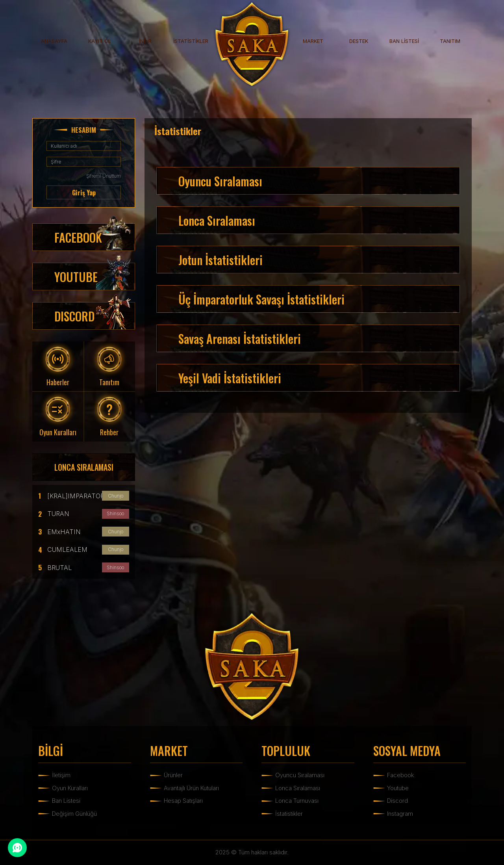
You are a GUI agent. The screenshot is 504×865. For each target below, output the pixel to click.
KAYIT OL (100, 41)
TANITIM (450, 41)
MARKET (313, 41)
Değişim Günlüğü (74, 814)
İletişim (61, 775)
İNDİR (145, 41)
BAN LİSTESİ (404, 41)
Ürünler (173, 775)
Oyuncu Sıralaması (300, 775)
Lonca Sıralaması (298, 788)
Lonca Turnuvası (297, 801)
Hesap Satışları (183, 801)
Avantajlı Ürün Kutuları (191, 788)
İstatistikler (289, 814)
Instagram (400, 814)
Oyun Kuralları (70, 788)
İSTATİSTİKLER (191, 41)
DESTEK (359, 41)
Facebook (400, 775)
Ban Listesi (66, 801)
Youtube (398, 788)
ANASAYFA (54, 41)
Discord (397, 801)
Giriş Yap (84, 193)
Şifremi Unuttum (104, 176)
